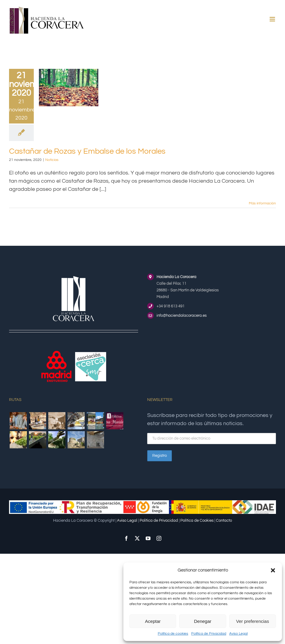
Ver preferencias (253, 621)
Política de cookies (173, 634)
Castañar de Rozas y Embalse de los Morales (87, 151)
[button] (273, 570)
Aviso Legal (238, 634)
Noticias (52, 160)
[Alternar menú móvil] (273, 19)
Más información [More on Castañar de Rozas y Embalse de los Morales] (262, 203)
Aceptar (153, 621)
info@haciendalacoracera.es (182, 316)
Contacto (224, 521)
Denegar (203, 621)
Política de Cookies (197, 521)
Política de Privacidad (209, 634)
